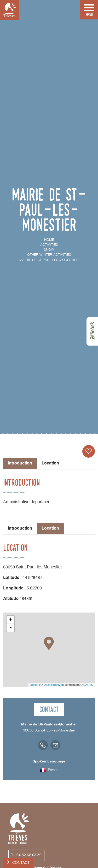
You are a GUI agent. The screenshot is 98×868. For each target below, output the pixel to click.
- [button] (10, 628)
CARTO (88, 685)
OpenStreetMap (54, 685)
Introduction (20, 529)
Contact (21, 863)
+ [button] (11, 620)
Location (50, 463)
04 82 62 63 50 (29, 855)
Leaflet (34, 685)
